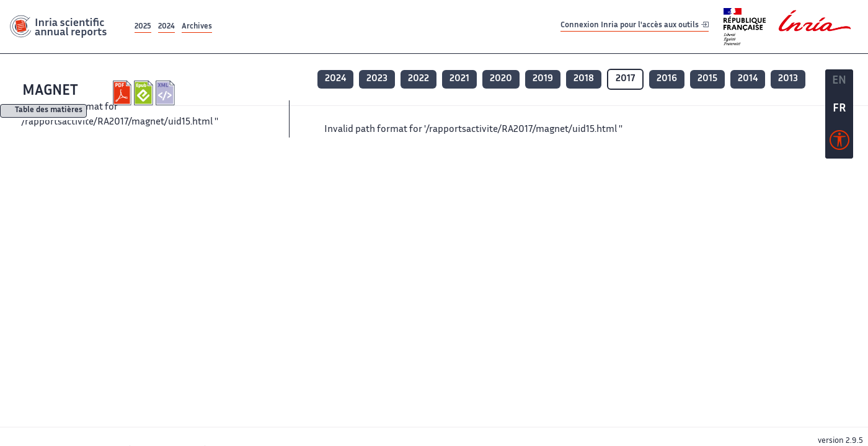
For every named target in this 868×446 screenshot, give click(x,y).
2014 (748, 79)
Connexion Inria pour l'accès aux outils (635, 26)
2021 (459, 79)
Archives (197, 27)
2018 (584, 79)
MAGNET (50, 91)
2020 (501, 79)
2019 (543, 79)
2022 (418, 79)
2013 (788, 79)
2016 (667, 79)
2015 (707, 79)
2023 (377, 79)
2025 (143, 27)
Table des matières (49, 111)
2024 (166, 27)
